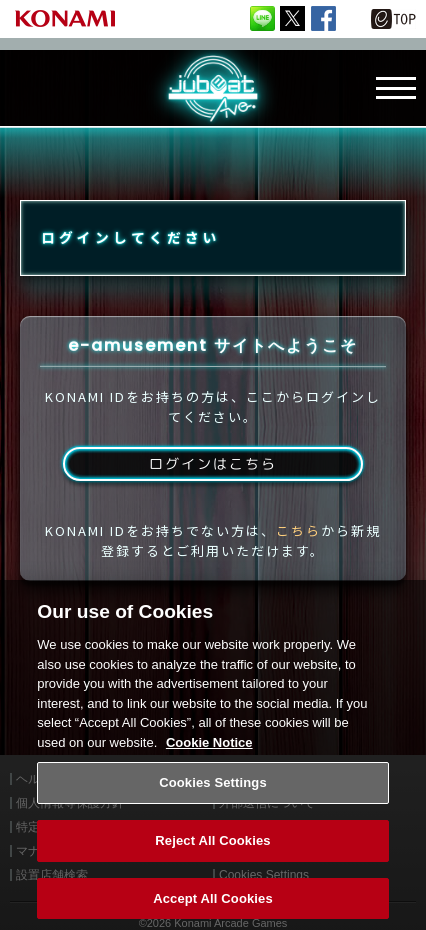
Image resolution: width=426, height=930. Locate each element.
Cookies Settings (213, 798)
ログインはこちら (213, 463)
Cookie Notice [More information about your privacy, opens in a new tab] (209, 758)
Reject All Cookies (212, 856)
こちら (298, 530)
